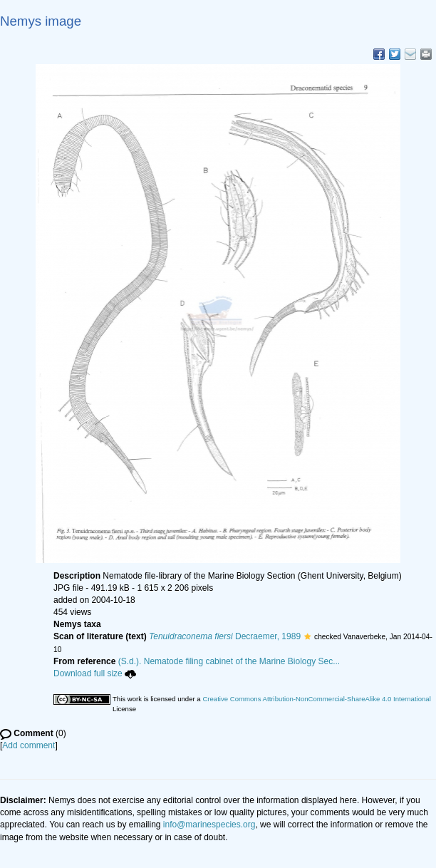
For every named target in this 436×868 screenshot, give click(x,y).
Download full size (95, 673)
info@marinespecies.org (209, 825)
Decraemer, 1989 (225, 636)
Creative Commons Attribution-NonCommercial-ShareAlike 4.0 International (316, 699)
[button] (307, 636)
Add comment (28, 745)
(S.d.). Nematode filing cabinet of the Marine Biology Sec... (229, 661)
